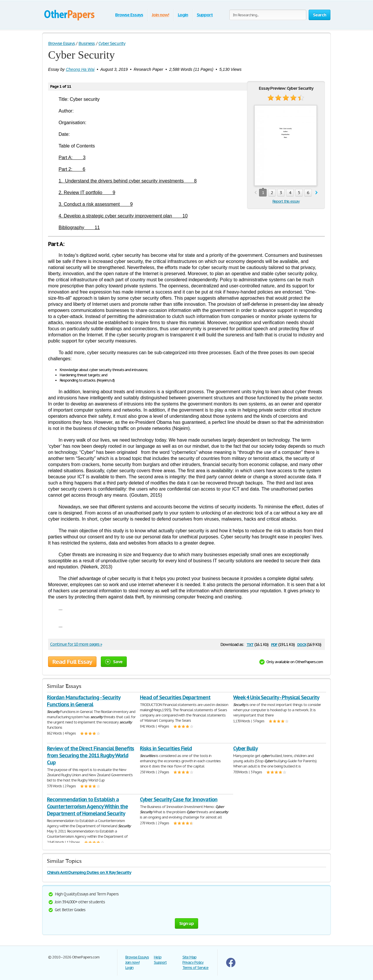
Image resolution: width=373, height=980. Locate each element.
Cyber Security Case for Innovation (179, 799)
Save (114, 662)
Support (205, 15)
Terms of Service (195, 968)
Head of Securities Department (175, 697)
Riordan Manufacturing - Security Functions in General (84, 701)
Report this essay (286, 201)
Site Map (189, 957)
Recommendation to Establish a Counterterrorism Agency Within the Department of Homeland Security (87, 806)
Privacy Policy (193, 962)
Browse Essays (129, 15)
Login (183, 15)
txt (250, 644)
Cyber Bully (246, 748)
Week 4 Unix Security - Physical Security (276, 697)
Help (158, 957)
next (317, 193)
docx (302, 644)
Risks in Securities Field (166, 748)
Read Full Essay (72, 662)
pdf (274, 644)
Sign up (186, 923)
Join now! (160, 15)
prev (255, 193)
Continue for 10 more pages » (76, 644)
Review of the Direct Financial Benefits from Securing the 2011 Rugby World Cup (90, 755)
